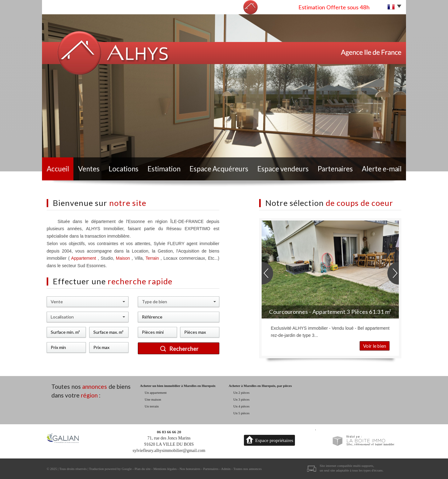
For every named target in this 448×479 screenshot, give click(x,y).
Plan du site (142, 469)
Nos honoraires (190, 469)
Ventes (89, 169)
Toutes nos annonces (247, 469)
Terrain (153, 258)
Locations (124, 169)
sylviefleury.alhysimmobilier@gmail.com (169, 451)
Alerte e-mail (382, 169)
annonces (95, 386)
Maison (124, 258)
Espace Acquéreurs (219, 169)
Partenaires (335, 169)
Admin (226, 469)
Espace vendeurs (283, 169)
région (89, 395)
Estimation (164, 169)
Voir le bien (375, 346)
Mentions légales (165, 469)
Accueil (58, 169)
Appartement (84, 258)
